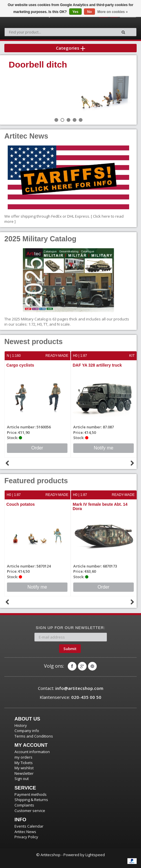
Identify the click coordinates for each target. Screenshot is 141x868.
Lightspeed (95, 855)
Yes (75, 12)
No (89, 12)
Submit (70, 649)
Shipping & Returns (31, 800)
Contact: (71, 688)
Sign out (22, 779)
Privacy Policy (26, 837)
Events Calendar (29, 826)
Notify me (104, 448)
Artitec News (25, 832)
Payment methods (31, 794)
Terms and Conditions (34, 736)
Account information (32, 752)
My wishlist (24, 768)
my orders (23, 757)
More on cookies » (112, 12)
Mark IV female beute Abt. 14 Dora (100, 506)
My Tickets (24, 763)
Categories (70, 48)
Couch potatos (21, 504)
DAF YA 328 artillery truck (97, 365)
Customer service (30, 811)
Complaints (24, 805)
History (21, 725)
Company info (27, 731)
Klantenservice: (70, 697)
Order (37, 448)
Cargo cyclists (20, 365)
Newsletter (24, 773)
